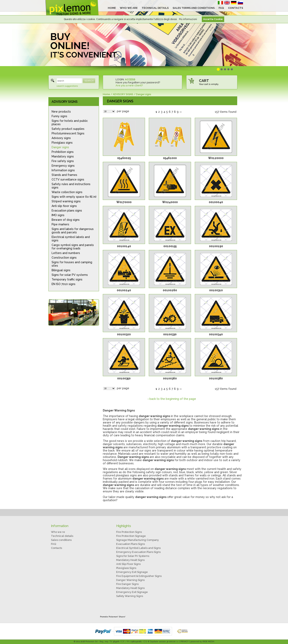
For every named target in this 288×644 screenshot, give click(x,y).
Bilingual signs (61, 270)
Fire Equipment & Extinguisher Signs (139, 576)
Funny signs (59, 116)
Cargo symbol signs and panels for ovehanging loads (73, 247)
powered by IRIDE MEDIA (202, 641)
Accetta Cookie (213, 19)
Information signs (63, 170)
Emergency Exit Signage (132, 572)
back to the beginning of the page (173, 399)
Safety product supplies (68, 129)
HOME (112, 8)
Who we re (58, 532)
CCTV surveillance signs (68, 179)
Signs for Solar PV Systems (133, 556)
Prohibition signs (63, 152)
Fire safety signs (63, 161)
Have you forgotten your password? (138, 82)
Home (106, 94)
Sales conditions (61, 540)
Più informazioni (188, 19)
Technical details (62, 536)
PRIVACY (184, 641)
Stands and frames (64, 175)
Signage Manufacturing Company (137, 540)
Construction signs (64, 258)
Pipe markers (60, 224)
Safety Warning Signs (130, 596)
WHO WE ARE (129, 8)
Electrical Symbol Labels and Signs (138, 548)
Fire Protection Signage (131, 536)
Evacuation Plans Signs (130, 544)
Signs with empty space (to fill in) (74, 197)
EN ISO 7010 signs (63, 284)
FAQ (221, 8)
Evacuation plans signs (67, 211)
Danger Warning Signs (130, 580)
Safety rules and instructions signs (71, 186)
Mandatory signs (63, 156)
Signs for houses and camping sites (72, 264)
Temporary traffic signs (67, 279)
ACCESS (130, 79)
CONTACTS (235, 8)
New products (61, 112)
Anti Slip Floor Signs (128, 564)
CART (204, 81)
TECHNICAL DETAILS (155, 8)
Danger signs (60, 147)
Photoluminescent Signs (68, 133)
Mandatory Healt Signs (130, 560)
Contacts (56, 548)
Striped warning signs (66, 201)
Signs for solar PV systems (70, 275)
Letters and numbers (66, 253)
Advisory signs (61, 138)
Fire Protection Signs (129, 532)
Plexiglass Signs (126, 568)
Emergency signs (63, 166)
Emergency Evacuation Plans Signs (138, 552)
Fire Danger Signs (127, 584)
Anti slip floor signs (64, 206)
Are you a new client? (129, 85)
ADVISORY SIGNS (65, 102)
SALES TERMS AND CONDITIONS (194, 8)
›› (181, 112)
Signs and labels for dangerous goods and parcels (73, 231)
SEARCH (89, 81)
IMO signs (58, 215)
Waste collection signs (67, 192)
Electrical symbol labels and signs (71, 239)
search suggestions (67, 86)
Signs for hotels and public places (70, 122)
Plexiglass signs (62, 143)
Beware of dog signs (66, 220)
